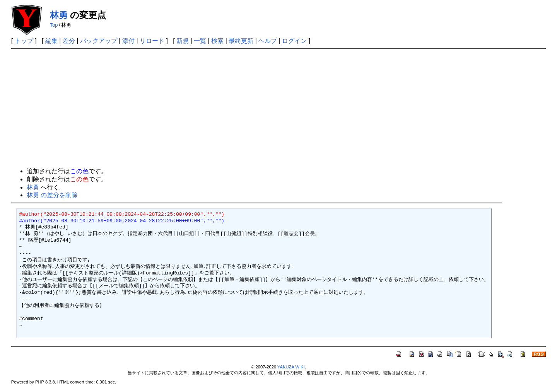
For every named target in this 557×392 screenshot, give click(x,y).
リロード (152, 41)
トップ (24, 41)
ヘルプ (268, 41)
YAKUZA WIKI (291, 367)
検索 (217, 41)
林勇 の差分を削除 (52, 195)
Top (54, 25)
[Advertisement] (278, 107)
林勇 (59, 15)
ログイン (294, 41)
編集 (51, 41)
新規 (183, 41)
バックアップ (99, 41)
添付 (128, 41)
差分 (69, 41)
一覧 (200, 41)
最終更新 (241, 41)
